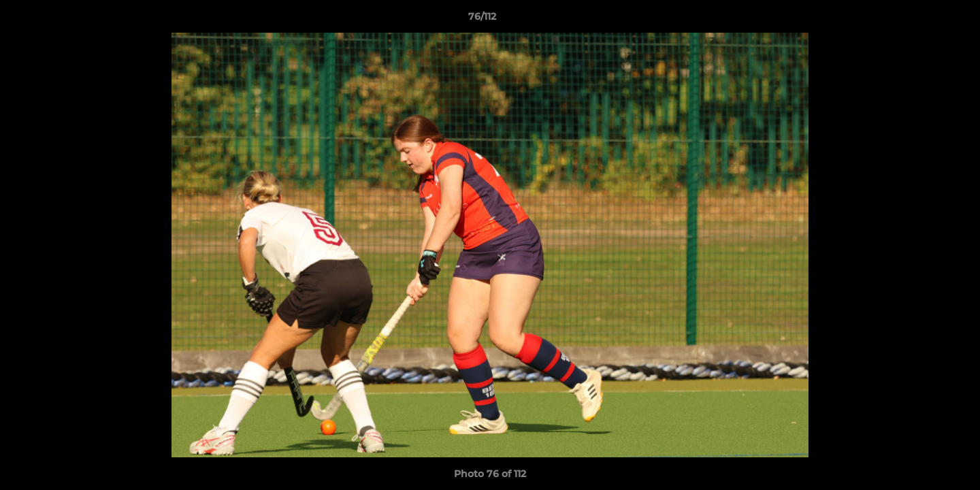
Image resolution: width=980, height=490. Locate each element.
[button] (923, 20)
